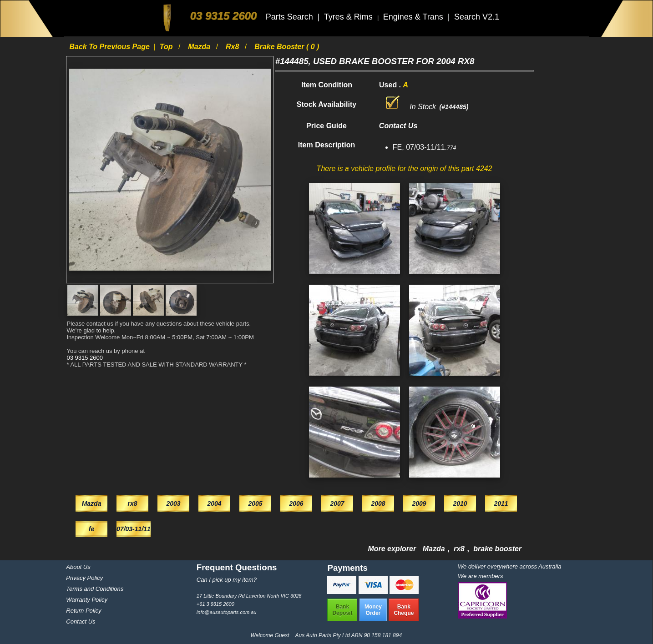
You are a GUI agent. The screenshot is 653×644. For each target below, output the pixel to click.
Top (167, 47)
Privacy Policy (84, 578)
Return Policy (84, 611)
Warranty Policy (87, 600)
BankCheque (404, 610)
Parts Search (291, 17)
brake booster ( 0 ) (287, 47)
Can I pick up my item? (227, 580)
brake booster (497, 549)
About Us (78, 567)
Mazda (200, 47)
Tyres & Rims (349, 17)
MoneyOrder (373, 610)
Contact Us (81, 621)
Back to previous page (110, 47)
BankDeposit (342, 610)
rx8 (233, 47)
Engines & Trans (414, 17)
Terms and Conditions (95, 589)
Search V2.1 (477, 17)
